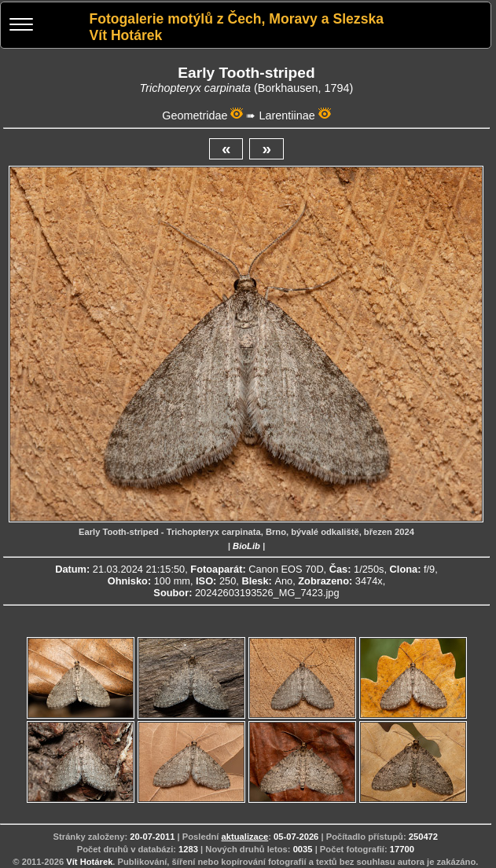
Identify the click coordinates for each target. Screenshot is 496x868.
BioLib (246, 546)
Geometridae (195, 115)
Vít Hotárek (89, 862)
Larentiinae (287, 115)
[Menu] (21, 26)
